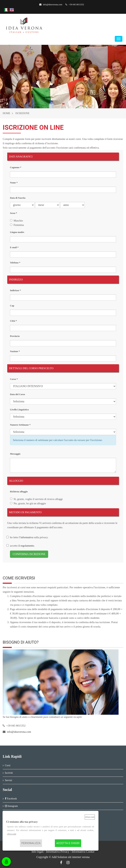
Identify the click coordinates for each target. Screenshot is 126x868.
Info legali (37, 852)
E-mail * (14, 247)
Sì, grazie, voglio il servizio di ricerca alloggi (38, 499)
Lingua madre (17, 232)
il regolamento (26, 546)
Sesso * (13, 213)
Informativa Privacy (58, 852)
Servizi (9, 780)
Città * (13, 321)
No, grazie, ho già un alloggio (30, 503)
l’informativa (26, 537)
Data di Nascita (18, 198)
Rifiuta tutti (90, 817)
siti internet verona (79, 857)
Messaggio (15, 454)
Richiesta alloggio (19, 492)
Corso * (14, 379)
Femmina (19, 225)
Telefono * (15, 263)
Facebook (11, 799)
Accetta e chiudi (68, 843)
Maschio (18, 221)
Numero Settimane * (20, 425)
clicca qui (12, 834)
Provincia (15, 336)
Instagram (11, 806)
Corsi (8, 765)
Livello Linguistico (19, 410)
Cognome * (16, 167)
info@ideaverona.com (51, 5)
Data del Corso (17, 394)
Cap (12, 306)
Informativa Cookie (83, 852)
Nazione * (15, 351)
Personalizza (31, 843)
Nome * (14, 183)
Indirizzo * (15, 290)
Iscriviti (9, 773)
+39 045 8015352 (75, 5)
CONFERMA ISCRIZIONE (29, 554)
